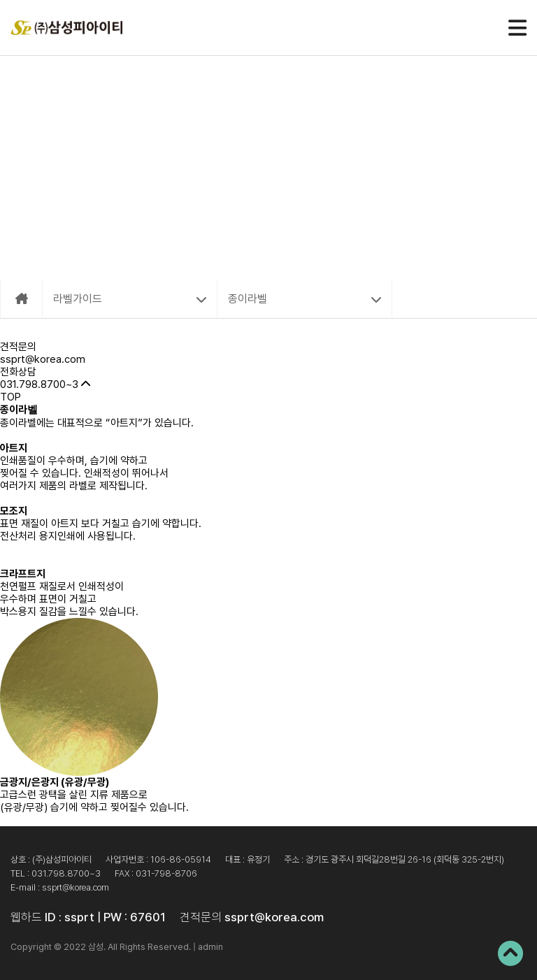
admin (210, 947)
